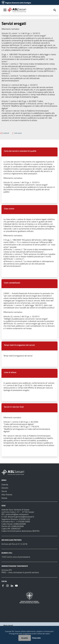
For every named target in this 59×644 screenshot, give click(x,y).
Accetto (25, 638)
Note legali (8, 625)
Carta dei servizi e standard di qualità (20, 151)
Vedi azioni (17, 133)
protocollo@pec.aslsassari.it (17, 514)
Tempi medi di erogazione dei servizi (19, 345)
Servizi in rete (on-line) (14, 407)
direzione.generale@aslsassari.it (21, 517)
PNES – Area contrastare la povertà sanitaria (20, 572)
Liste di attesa (10, 372)
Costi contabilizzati (12, 283)
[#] (3, 585)
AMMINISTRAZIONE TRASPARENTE (15, 566)
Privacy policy (36, 638)
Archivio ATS (7, 570)
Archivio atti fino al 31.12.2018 (14, 544)
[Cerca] (55, 10)
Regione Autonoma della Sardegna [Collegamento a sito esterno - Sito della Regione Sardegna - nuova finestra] (18, 3)
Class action (9, 209)
